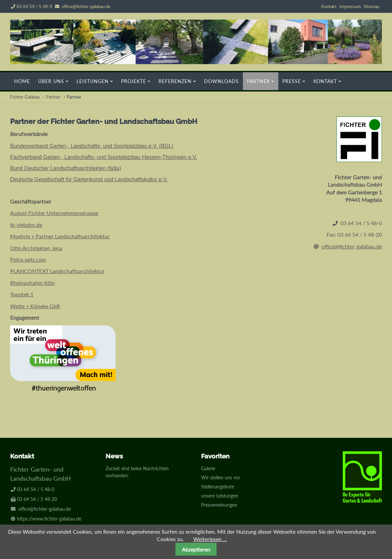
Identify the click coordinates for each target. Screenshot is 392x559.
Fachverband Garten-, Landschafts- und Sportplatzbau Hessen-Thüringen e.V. (104, 157)
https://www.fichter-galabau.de (49, 519)
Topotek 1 (22, 294)
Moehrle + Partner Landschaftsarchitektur (60, 236)
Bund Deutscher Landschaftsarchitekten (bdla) (66, 168)
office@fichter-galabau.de (86, 6)
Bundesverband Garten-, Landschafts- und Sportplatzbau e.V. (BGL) (92, 146)
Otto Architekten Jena (36, 248)
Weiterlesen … (210, 539)
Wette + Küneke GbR (35, 306)
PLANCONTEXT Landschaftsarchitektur (57, 271)
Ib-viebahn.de (26, 225)
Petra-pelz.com (28, 259)
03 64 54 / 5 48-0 (32, 6)
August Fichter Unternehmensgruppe (54, 213)
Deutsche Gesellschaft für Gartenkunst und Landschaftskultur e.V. (89, 179)
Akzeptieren (196, 549)
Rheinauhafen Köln (33, 283)
